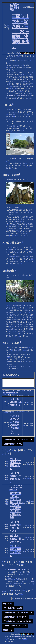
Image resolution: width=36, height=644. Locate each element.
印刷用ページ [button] (8, 630)
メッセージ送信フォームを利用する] (18, 570)
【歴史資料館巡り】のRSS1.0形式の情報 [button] (17, 621)
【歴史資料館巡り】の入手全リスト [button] (15, 617)
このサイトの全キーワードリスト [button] (15, 626)
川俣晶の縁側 (20, 391)
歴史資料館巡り (12, 393)
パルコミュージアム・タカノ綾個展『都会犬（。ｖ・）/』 (15, 425)
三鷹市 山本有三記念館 (17, 96)
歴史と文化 (15, 488)
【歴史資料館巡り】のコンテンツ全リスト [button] (18, 439)
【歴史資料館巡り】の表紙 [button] (12, 444)
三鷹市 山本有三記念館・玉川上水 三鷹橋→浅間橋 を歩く (21, 31)
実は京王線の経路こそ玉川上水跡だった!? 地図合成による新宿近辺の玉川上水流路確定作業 (17, 505)
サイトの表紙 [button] (8, 604)
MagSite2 (17, 637)
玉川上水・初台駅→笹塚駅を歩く (16, 539)
